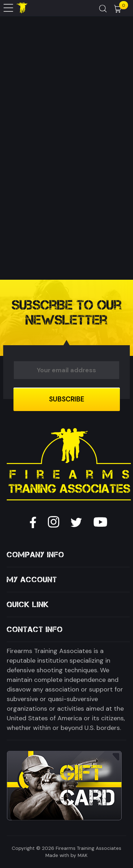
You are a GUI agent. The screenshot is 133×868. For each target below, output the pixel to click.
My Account (32, 580)
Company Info (35, 555)
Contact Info (35, 629)
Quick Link (28, 604)
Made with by (61, 855)
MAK (83, 855)
